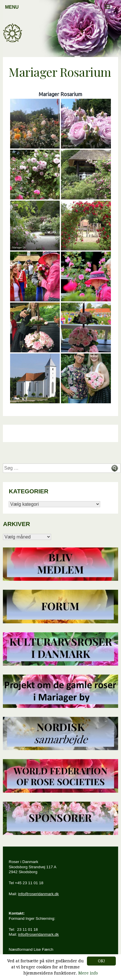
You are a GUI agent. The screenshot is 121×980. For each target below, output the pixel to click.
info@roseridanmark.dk (39, 894)
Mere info (88, 973)
